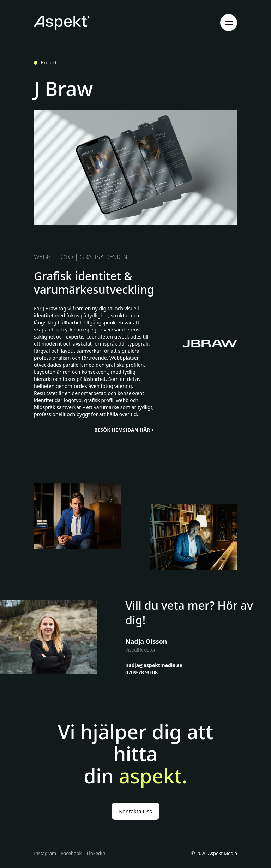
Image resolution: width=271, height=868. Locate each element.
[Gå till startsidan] (62, 23)
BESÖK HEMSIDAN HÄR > (124, 430)
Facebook (71, 854)
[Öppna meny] (229, 23)
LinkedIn (96, 854)
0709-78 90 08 (141, 672)
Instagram (45, 854)
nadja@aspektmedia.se (154, 665)
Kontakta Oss (135, 811)
